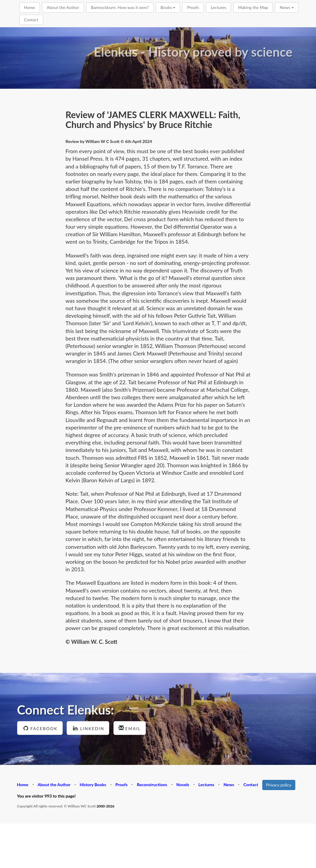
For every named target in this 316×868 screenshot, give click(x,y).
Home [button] (30, 7)
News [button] (287, 7)
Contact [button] (31, 20)
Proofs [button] (193, 7)
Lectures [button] (218, 7)
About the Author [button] (63, 7)
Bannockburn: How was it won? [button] (120, 7)
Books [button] (168, 7)
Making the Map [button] (253, 7)
